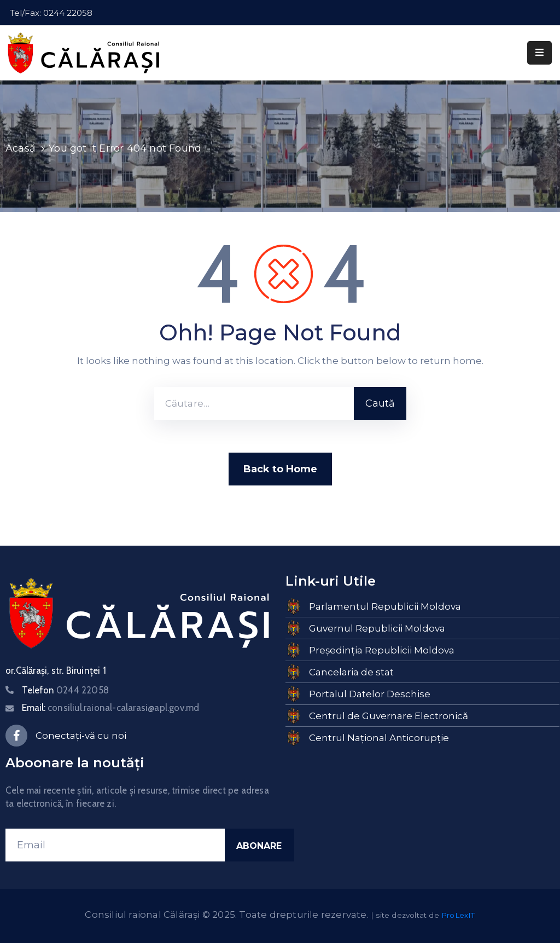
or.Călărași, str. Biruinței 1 (56, 670)
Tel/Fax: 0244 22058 (51, 13)
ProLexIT (458, 915)
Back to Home (280, 469)
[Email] (115, 845)
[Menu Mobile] (539, 53)
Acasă (21, 148)
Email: (110, 708)
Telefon (65, 690)
